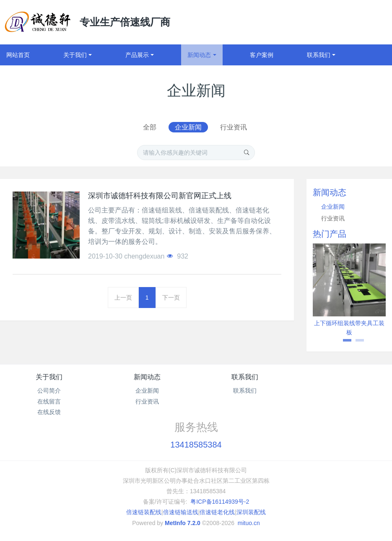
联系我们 (245, 377)
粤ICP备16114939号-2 (220, 502)
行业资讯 (234, 127)
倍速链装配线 (144, 512)
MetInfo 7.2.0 (183, 523)
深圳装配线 (251, 512)
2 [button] (356, 343)
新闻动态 (147, 377)
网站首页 (18, 55)
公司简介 (49, 391)
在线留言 (49, 401)
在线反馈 (49, 412)
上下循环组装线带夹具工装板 (349, 328)
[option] (349, 293)
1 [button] (343, 343)
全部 (150, 127)
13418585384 (196, 445)
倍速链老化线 (217, 512)
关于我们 (49, 377)
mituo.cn (249, 523)
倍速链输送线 (181, 512)
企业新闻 (188, 127)
